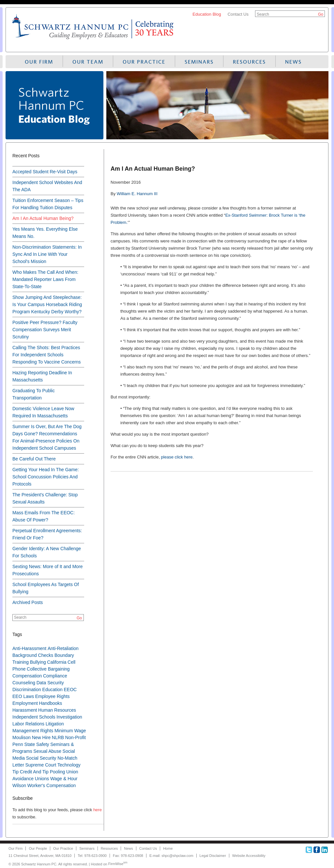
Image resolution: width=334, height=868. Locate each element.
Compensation (27, 676)
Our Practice (144, 62)
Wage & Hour (64, 779)
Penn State (24, 744)
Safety (43, 744)
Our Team (88, 62)
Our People (38, 848)
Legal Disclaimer (213, 856)
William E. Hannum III (137, 194)
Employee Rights (53, 696)
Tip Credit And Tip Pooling (39, 772)
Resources (249, 62)
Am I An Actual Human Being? (43, 218)
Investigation (69, 717)
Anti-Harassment (29, 648)
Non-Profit (76, 737)
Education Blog (207, 14)
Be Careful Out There (34, 459)
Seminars (199, 62)
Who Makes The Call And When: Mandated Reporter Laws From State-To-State (45, 279)
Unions (42, 779)
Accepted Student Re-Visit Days (45, 172)
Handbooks (50, 703)
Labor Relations (28, 724)
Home (168, 848)
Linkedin (325, 850)
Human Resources (57, 710)
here (98, 810)
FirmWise (118, 864)
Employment (25, 703)
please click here (177, 457)
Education (53, 690)
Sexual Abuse (47, 751)
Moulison (22, 737)
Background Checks (33, 655)
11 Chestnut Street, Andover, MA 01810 (40, 856)
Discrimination (27, 690)
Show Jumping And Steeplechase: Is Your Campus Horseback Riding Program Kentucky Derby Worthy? (47, 304)
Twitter (309, 850)
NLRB (58, 737)
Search (263, 14)
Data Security (50, 683)
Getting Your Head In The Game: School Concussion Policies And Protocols (46, 477)
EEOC (70, 690)
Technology (69, 765)
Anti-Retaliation (63, 648)
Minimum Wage (70, 731)
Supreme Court (41, 765)
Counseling (24, 683)
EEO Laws (23, 696)
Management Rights (33, 731)
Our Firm (39, 62)
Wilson (19, 785)
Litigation (55, 724)
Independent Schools (34, 717)
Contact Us (238, 14)
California (57, 662)
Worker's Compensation (52, 785)
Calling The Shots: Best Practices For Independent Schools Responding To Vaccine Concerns (47, 355)
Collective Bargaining (48, 669)
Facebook (317, 850)
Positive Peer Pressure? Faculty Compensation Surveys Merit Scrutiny (45, 330)
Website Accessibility (249, 856)
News (293, 62)
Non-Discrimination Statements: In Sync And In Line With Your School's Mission (47, 254)
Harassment (25, 710)
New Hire (41, 737)
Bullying (38, 662)
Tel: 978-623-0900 (92, 856)
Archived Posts (28, 602)
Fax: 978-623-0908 (128, 856)
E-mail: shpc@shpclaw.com (171, 856)
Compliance (55, 676)
